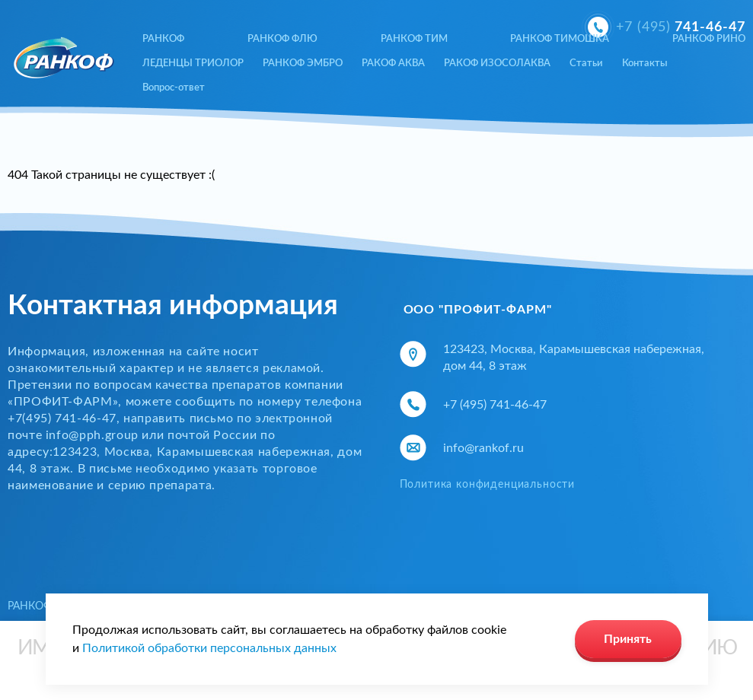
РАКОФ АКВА (393, 64)
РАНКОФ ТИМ (414, 39)
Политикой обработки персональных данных (209, 648)
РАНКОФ (163, 39)
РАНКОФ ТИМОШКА (560, 39)
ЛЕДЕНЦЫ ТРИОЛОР (193, 64)
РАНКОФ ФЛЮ (282, 39)
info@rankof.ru (483, 448)
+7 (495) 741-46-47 (495, 405)
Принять (628, 639)
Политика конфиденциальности (488, 485)
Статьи (586, 64)
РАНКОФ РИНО (709, 39)
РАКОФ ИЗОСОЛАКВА (497, 64)
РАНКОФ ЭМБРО (303, 64)
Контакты (645, 64)
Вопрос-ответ (174, 88)
